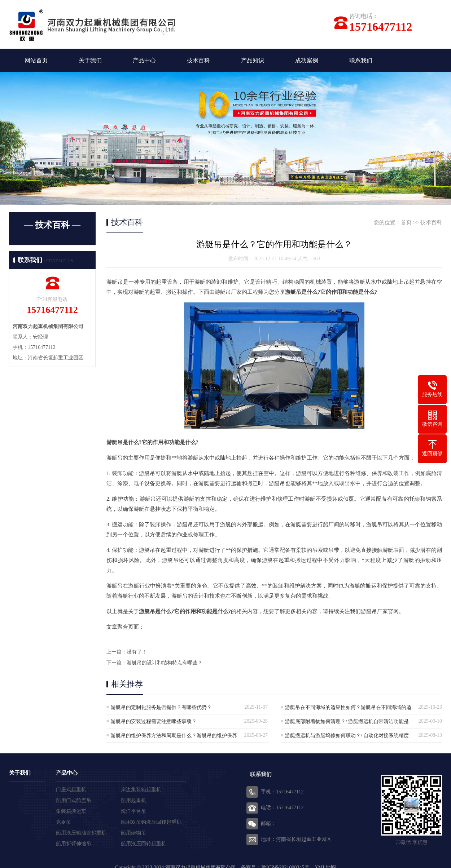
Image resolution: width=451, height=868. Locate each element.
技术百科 (198, 60)
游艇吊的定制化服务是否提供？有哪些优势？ (161, 707)
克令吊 (64, 822)
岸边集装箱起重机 (141, 790)
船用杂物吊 (133, 833)
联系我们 (361, 60)
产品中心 (144, 60)
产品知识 (253, 60)
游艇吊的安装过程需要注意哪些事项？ (154, 721)
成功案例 (307, 60)
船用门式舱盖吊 (74, 800)
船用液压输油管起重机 (81, 833)
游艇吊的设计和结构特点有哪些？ (165, 663)
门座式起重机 (71, 790)
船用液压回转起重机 (144, 844)
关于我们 (90, 60)
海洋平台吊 (133, 811)
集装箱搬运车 (71, 811)
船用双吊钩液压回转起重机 (151, 822)
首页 (406, 222)
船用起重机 (133, 800)
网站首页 (36, 60)
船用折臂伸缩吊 (74, 844)
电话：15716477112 (282, 808)
